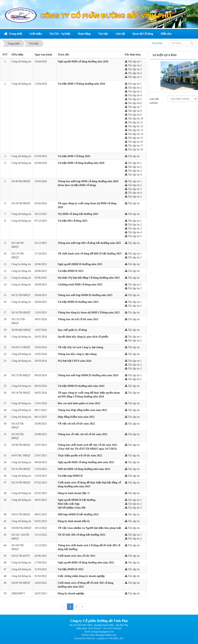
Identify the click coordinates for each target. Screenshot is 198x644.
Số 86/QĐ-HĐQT (21, 330)
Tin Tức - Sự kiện (60, 34)
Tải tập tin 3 (133, 69)
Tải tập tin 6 (133, 103)
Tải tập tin (132, 156)
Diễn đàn (166, 34)
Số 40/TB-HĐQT (21, 181)
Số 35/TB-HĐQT (21, 469)
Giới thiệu (36, 34)
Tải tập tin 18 (134, 149)
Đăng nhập (157, 43)
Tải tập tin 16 (134, 142)
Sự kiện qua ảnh (165, 55)
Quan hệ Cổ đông (143, 34)
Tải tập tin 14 (134, 134)
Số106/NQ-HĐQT (21, 528)
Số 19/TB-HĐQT (21, 483)
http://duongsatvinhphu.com (103, 635)
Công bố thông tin (21, 62)
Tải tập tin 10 (134, 119)
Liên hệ (120, 34)
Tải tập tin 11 (134, 122)
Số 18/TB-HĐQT (21, 203)
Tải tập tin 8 (133, 111)
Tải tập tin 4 (133, 73)
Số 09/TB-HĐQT (21, 583)
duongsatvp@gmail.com (102, 632)
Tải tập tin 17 (134, 146)
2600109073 (18, 593)
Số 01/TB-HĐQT (21, 514)
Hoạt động (84, 34)
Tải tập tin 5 (133, 77)
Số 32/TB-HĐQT (21, 295)
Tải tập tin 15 (134, 138)
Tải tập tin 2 (133, 65)
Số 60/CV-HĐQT (21, 347)
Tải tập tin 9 (133, 115)
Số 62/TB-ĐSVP (21, 556)
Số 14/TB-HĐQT (21, 393)
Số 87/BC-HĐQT (21, 456)
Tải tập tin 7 (133, 107)
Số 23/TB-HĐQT (21, 375)
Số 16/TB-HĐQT (21, 313)
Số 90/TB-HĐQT (21, 445)
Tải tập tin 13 (134, 130)
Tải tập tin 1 (133, 62)
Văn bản (103, 34)
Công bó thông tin (21, 264)
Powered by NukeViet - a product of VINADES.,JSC (99, 638)
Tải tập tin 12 (134, 126)
